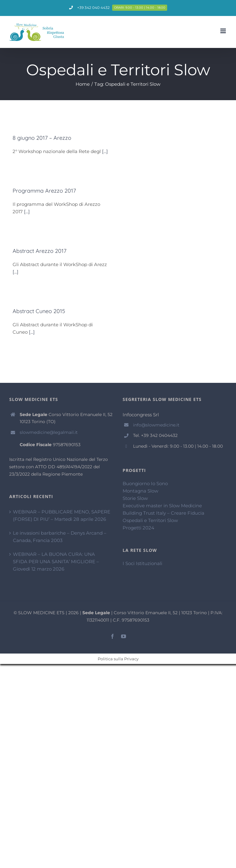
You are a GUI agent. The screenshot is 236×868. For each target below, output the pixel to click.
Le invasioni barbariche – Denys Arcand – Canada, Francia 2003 (60, 537)
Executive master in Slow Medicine (162, 506)
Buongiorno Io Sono (145, 483)
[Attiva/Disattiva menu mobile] (224, 31)
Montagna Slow (140, 491)
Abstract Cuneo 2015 (39, 311)
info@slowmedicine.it (156, 425)
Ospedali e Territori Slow (150, 520)
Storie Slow (135, 498)
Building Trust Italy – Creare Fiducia (163, 513)
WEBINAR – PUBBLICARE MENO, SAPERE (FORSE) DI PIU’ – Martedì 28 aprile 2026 (62, 515)
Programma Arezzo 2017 (44, 191)
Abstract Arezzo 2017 (39, 251)
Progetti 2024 (138, 528)
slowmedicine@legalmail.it (49, 432)
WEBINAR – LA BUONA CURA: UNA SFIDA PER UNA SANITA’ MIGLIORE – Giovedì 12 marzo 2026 (56, 562)
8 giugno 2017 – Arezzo (42, 138)
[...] (105, 151)
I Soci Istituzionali (142, 563)
